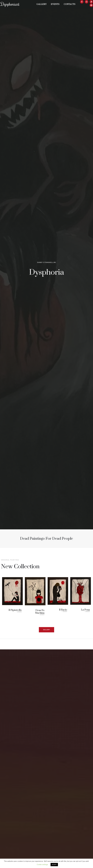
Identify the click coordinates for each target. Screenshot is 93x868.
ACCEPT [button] (54, 865)
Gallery (42, 4)
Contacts (70, 4)
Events (55, 4)
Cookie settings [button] (42, 865)
